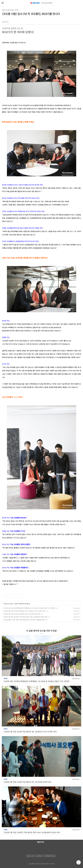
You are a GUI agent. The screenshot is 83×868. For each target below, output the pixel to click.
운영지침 (39, 856)
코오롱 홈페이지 (27, 848)
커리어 (17, 10)
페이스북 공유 (66, 21)
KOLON (29, 861)
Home (4, 10)
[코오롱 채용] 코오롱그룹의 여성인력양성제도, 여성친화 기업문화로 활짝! (24, 620)
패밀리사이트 (41, 842)
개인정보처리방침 (50, 856)
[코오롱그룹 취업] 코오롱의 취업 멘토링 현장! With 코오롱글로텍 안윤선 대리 (25, 617)
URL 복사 (79, 21)
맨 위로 (79, 862)
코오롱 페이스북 (36, 848)
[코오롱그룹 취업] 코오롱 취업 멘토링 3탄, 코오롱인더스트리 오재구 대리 (24, 611)
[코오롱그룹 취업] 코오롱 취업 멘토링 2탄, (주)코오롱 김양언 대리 (22, 614)
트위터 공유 (74, 21)
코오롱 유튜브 (31, 848)
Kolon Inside (10, 10)
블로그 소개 (31, 856)
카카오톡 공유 (70, 21)
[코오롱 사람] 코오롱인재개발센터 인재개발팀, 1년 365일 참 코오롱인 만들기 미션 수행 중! (29, 608)
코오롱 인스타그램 (41, 848)
